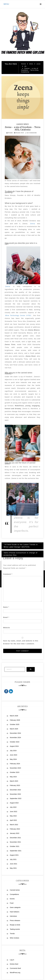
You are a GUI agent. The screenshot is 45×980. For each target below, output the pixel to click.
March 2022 (14, 825)
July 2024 (13, 751)
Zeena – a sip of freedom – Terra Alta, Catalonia (23, 128)
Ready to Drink (15, 925)
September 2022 (16, 798)
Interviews (13, 916)
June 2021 (13, 864)
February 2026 (15, 720)
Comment (8, 574)
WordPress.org (15, 972)
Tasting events (15, 929)
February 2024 (15, 764)
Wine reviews (14, 938)
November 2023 (15, 768)
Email (6, 617)
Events (12, 899)
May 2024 (13, 759)
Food (12, 903)
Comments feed (15, 968)
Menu (6, 4)
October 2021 (15, 846)
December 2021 (15, 838)
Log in (12, 960)
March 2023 (14, 781)
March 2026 (14, 716)
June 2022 (13, 811)
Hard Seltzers (15, 912)
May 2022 (13, 816)
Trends (12, 934)
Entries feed (14, 964)
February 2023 (15, 785)
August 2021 (14, 855)
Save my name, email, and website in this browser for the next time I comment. (21, 642)
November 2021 (15, 842)
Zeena (33, 224)
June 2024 (13, 755)
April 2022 (13, 820)
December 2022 (15, 790)
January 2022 (15, 833)
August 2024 (14, 746)
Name (6, 607)
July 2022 (13, 807)
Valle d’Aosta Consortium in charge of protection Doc (21, 554)
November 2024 (15, 737)
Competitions (14, 894)
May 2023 (13, 777)
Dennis (10, 133)
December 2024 (15, 733)
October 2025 (15, 724)
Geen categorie (15, 907)
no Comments (31, 133)
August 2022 (14, 803)
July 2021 (13, 859)
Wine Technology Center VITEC (18, 315)
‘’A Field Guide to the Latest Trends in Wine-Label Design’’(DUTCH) (21, 546)
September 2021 (16, 851)
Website (7, 628)
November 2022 (15, 794)
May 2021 (13, 868)
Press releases (15, 920)
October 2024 (15, 742)
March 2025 (14, 729)
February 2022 (15, 829)
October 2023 (15, 772)
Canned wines (23, 124)
